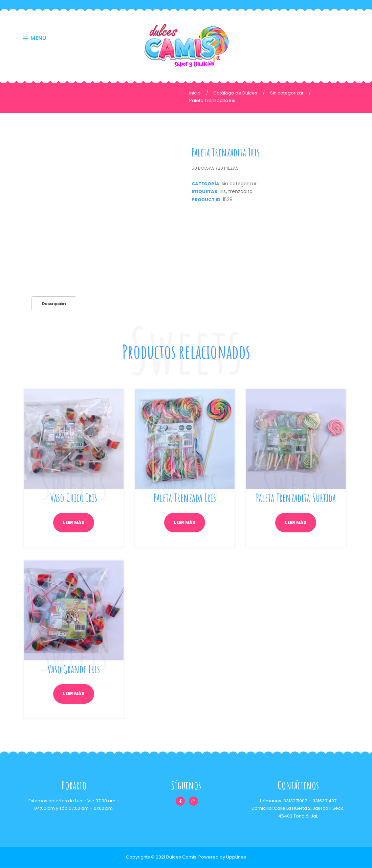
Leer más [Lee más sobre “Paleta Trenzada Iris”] (185, 523)
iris (223, 191)
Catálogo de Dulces (235, 93)
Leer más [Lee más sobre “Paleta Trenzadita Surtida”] (296, 523)
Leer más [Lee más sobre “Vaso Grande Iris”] (74, 694)
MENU (38, 39)
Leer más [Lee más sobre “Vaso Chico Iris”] (74, 523)
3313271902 (295, 801)
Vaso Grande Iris (74, 669)
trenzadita (240, 191)
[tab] (54, 303)
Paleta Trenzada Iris (185, 497)
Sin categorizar (287, 93)
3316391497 (324, 801)
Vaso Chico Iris (74, 497)
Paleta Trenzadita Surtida (296, 497)
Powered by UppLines (222, 857)
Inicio (195, 93)
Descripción (54, 304)
